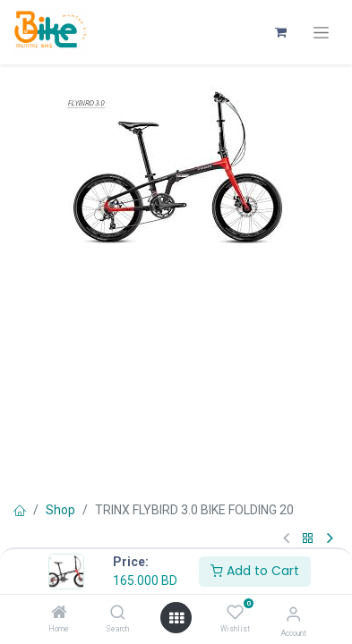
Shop (60, 510)
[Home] (59, 614)
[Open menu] (176, 618)
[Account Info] (293, 614)
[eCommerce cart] (280, 32)
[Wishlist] (235, 613)
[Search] (118, 614)
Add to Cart (255, 571)
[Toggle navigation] (321, 33)
